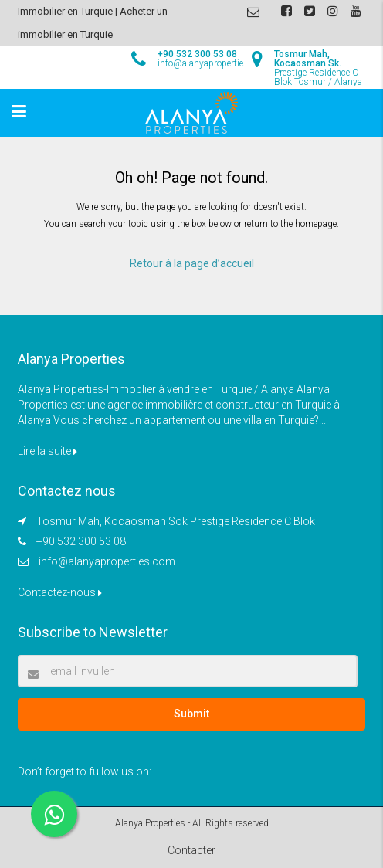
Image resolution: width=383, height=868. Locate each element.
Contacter (191, 850)
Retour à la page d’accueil (192, 263)
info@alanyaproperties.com (107, 561)
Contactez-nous (60, 592)
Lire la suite (47, 451)
